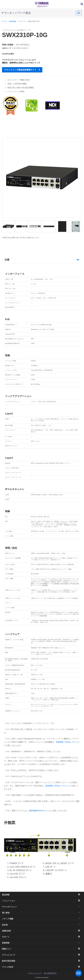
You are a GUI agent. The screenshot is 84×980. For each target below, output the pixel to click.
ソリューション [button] (42, 901)
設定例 (42, 925)
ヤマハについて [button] (42, 955)
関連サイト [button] (42, 949)
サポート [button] (42, 937)
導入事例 (42, 913)
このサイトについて (35, 973)
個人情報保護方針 (50, 973)
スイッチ (22, 21)
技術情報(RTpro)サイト (38, 811)
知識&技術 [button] (42, 931)
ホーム (4, 21)
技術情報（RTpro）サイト (67, 742)
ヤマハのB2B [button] (42, 967)
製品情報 (13, 21)
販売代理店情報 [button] (42, 961)
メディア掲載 (42, 919)
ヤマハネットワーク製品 (16, 13)
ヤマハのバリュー (42, 907)
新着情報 (42, 943)
